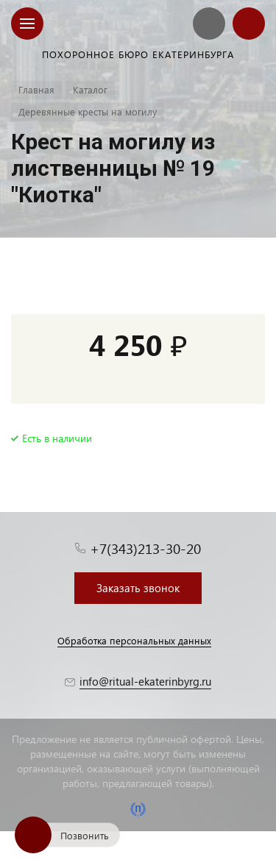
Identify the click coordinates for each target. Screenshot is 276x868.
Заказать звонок (138, 588)
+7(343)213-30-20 (145, 548)
